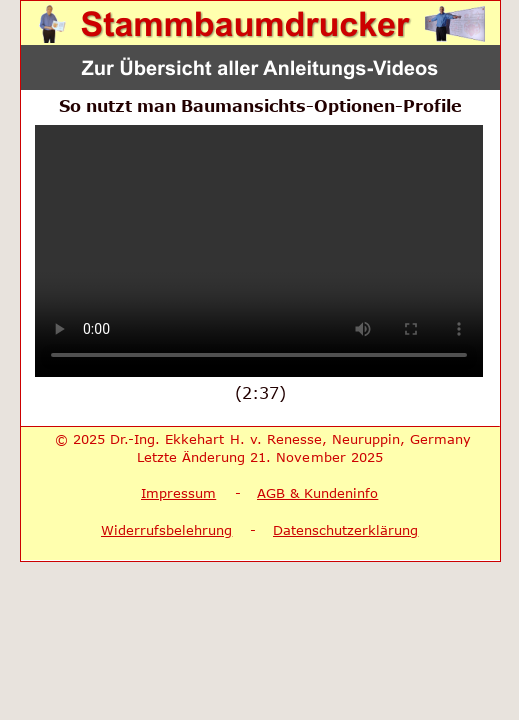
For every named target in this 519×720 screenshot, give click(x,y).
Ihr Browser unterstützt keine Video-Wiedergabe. (259, 251)
